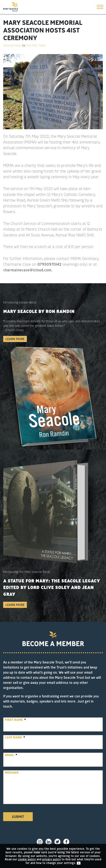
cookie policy (27, 859)
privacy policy (52, 859)
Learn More (15, 339)
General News (12, 45)
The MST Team (36, 45)
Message (12, 773)
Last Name (15, 737)
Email (11, 755)
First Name (15, 720)
